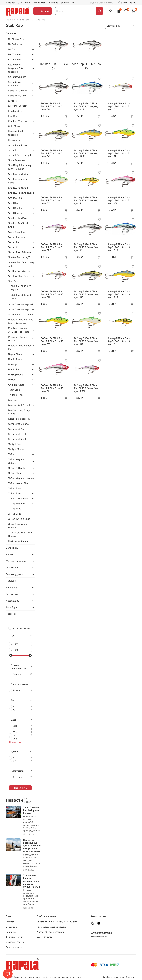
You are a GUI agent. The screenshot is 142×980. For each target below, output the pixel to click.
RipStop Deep (16, 374)
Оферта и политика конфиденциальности (57, 922)
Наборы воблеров (18, 541)
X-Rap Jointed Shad (19, 483)
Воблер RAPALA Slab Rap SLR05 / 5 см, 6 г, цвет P (86, 200)
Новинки (11, 614)
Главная (10, 19)
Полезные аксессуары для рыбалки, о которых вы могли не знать (32, 846)
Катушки (11, 581)
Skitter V (13, 247)
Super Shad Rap (17, 232)
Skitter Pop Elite (17, 237)
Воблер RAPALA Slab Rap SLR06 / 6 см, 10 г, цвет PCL (53, 388)
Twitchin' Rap (15, 395)
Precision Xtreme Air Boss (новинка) (19, 330)
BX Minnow (14, 54)
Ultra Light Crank (17, 434)
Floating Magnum (18, 121)
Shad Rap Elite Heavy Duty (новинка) (20, 167)
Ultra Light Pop (16, 429)
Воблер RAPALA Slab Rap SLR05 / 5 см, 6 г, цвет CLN (119, 106)
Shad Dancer (15, 213)
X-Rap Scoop (15, 488)
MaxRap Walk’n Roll (19, 405)
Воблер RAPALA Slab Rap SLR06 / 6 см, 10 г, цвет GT (53, 341)
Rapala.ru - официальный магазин (119, 977)
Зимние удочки (14, 574)
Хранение (11, 587)
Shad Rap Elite (16, 208)
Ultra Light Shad (17, 439)
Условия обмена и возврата (50, 932)
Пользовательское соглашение (52, 927)
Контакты (39, 2)
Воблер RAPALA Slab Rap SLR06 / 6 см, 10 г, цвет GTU (87, 341)
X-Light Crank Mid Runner (18, 526)
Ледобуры (12, 607)
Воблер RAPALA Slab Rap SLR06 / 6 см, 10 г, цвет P (120, 341)
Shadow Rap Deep (18, 218)
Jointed (12, 150)
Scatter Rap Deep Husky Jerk (21, 264)
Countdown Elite (17, 77)
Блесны (10, 554)
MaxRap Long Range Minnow (19, 412)
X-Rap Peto (14, 493)
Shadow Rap (15, 198)
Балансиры (12, 548)
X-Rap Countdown (18, 498)
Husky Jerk (14, 140)
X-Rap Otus (15, 473)
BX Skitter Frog (16, 39)
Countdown (14, 59)
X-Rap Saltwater (17, 468)
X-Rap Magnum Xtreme (21, 478)
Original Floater (17, 385)
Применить (20, 788)
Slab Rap (13, 281)
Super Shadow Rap (18, 309)
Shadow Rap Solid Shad (18, 225)
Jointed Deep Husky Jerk (21, 155)
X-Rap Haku (15, 509)
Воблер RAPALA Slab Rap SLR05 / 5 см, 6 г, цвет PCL (119, 200)
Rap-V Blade (15, 354)
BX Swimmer (15, 44)
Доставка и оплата (58, 2)
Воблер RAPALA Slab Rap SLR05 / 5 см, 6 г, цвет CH (53, 106)
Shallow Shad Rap (18, 276)
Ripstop (12, 364)
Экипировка (13, 594)
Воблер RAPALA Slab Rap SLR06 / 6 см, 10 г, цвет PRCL (87, 388)
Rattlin (12, 379)
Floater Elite (15, 111)
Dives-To (13, 101)
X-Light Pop (15, 444)
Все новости (27, 800)
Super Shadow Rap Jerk (21, 304)
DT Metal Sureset (18, 106)
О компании (24, 2)
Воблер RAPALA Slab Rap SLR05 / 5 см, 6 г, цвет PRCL (53, 247)
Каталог (11, 2)
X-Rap (12, 454)
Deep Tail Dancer (18, 90)
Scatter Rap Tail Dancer (21, 314)
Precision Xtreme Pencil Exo (21, 347)
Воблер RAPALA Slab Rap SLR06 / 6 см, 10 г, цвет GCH (87, 294)
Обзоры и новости (15, 942)
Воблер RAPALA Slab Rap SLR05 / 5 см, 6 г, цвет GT (119, 153)
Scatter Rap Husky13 (19, 257)
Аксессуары (13, 601)
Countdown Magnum (14, 84)
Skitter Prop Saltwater (20, 252)
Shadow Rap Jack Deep (18, 181)
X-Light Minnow (17, 449)
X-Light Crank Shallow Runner (20, 534)
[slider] (11, 655)
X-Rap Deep (15, 514)
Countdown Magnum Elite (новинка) (16, 68)
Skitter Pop (14, 242)
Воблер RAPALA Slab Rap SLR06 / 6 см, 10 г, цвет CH (87, 247)
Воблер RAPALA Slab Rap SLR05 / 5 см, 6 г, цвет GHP (86, 153)
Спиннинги (12, 568)
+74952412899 (102, 933)
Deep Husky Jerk (17, 96)
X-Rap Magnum (17, 503)
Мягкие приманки (16, 561)
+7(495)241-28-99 (126, 2)
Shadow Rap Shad (18, 188)
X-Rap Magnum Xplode (17, 461)
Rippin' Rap (14, 369)
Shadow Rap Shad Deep (21, 193)
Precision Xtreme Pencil (18, 339)
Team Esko (14, 390)
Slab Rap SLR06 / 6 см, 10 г (21, 297)
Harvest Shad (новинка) (16, 133)
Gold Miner (14, 126)
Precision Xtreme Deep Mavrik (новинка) (21, 321)
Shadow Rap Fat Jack (20, 174)
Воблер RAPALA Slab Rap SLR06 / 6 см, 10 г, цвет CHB (120, 247)
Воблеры (25, 19)
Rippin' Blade (15, 359)
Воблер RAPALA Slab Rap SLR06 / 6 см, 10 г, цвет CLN (53, 294)
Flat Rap (13, 116)
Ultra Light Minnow (19, 424)
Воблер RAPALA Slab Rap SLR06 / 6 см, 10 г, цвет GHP (120, 294)
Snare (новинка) (17, 160)
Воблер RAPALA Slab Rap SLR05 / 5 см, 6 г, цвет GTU (53, 200)
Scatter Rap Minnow (19, 271)
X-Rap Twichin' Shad (19, 519)
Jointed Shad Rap (18, 145)
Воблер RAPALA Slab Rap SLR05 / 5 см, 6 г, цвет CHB (86, 106)
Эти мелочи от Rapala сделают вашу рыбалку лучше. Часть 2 (32, 881)
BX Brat (12, 49)
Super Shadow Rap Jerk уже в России (31, 810)
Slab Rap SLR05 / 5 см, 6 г (21, 288)
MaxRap (13, 400)
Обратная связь (44, 937)
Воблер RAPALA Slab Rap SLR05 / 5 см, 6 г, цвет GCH (53, 153)
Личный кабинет (14, 947)
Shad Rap (13, 203)
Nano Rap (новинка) (19, 419)
